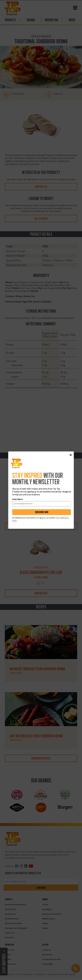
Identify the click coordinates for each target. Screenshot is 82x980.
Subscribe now (42, 512)
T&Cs (58, 518)
